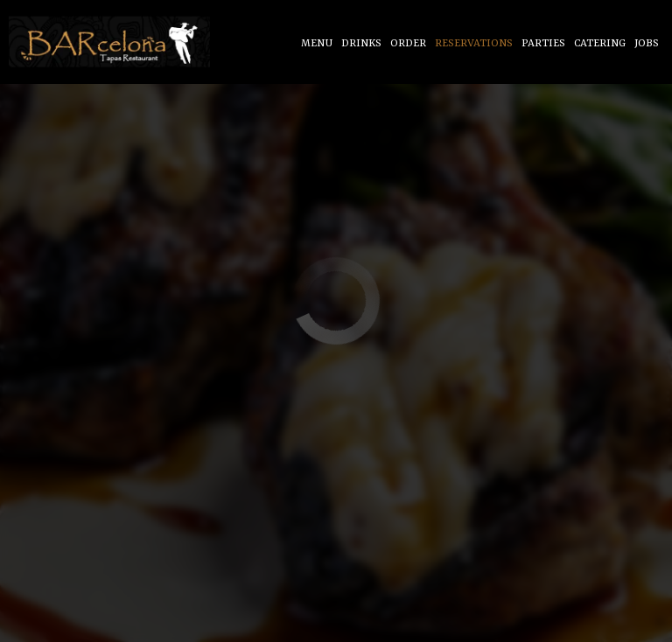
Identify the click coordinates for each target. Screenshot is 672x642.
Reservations (474, 44)
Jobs (647, 44)
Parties (543, 44)
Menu (317, 44)
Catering (600, 44)
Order (408, 44)
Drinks (361, 44)
